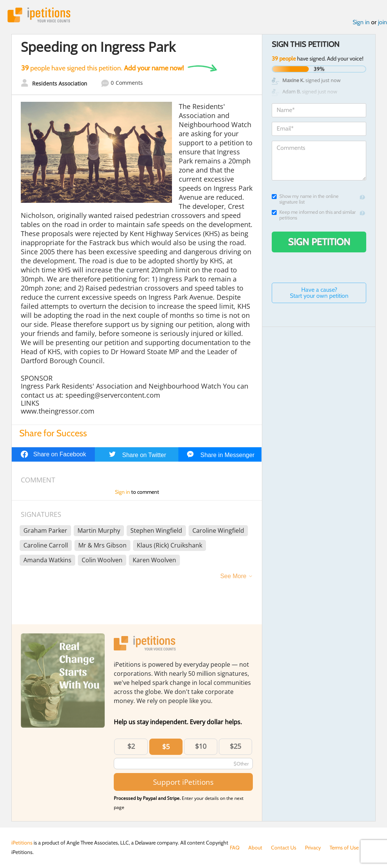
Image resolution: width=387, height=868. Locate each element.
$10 (201, 746)
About (255, 848)
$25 (235, 746)
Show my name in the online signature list (305, 199)
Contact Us (284, 848)
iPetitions (39, 15)
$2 (131, 746)
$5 (166, 747)
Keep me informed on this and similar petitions (314, 215)
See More (233, 576)
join (382, 22)
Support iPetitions (183, 782)
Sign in (361, 22)
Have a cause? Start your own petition (319, 293)
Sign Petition (319, 242)
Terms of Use (344, 848)
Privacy (313, 848)
